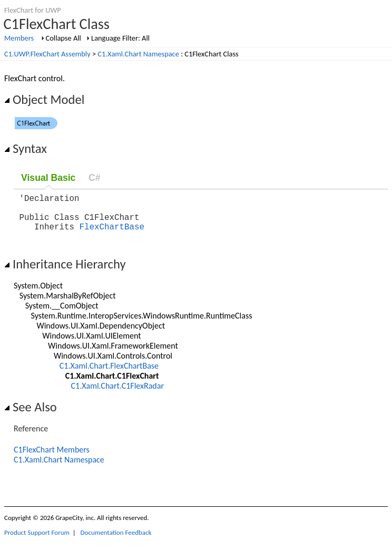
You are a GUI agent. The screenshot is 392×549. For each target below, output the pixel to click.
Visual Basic (48, 178)
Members (19, 38)
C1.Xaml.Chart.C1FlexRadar (117, 394)
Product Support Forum (37, 541)
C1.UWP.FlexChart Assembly (47, 54)
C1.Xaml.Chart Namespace (138, 54)
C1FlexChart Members (52, 458)
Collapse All (63, 38)
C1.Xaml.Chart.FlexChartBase (109, 374)
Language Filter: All (120, 38)
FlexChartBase (112, 235)
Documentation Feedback (116, 541)
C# (95, 178)
